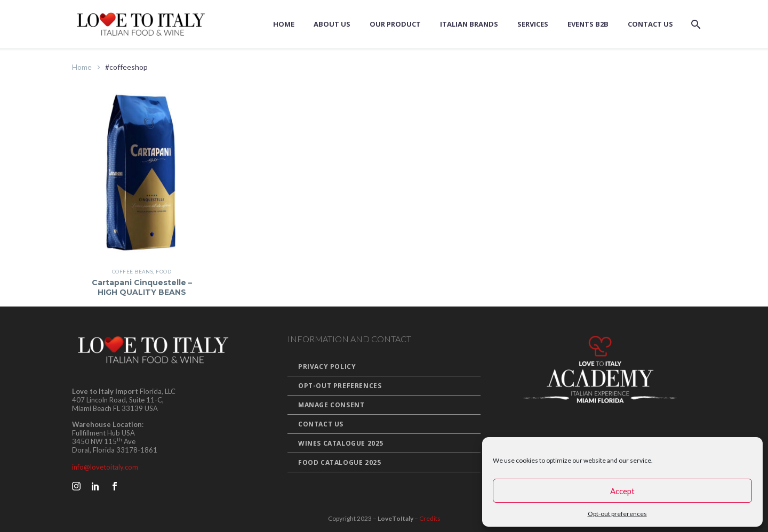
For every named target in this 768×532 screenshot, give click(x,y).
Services (533, 24)
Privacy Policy (327, 366)
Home (284, 24)
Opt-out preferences (617, 514)
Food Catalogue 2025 (339, 462)
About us (332, 24)
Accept (622, 491)
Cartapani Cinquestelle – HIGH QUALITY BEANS (142, 287)
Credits (430, 518)
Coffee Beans (133, 272)
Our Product (395, 24)
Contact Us (650, 24)
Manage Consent (331, 405)
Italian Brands (469, 24)
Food (163, 272)
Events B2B (588, 24)
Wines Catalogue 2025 (341, 443)
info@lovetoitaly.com (105, 467)
